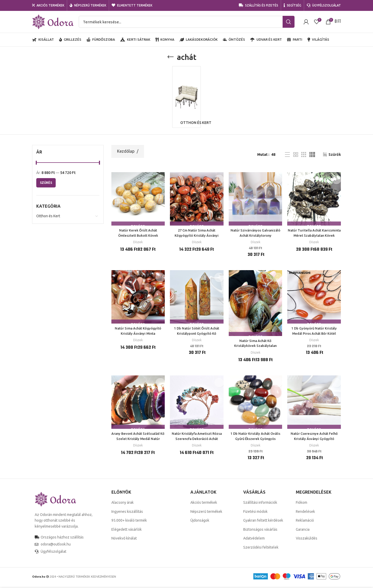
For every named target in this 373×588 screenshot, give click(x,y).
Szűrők (335, 157)
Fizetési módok (255, 514)
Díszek (138, 245)
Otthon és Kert (48, 219)
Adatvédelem (254, 541)
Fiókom (302, 505)
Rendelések (305, 514)
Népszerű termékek (206, 514)
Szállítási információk (260, 505)
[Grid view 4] (312, 157)
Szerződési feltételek (261, 550)
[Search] (187, 22)
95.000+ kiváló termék (129, 523)
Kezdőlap (126, 154)
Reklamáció (305, 523)
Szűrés (46, 185)
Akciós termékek (204, 505)
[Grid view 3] (304, 157)
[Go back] (170, 57)
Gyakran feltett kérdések (263, 523)
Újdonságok (200, 523)
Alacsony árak (123, 505)
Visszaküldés (307, 541)
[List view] (287, 157)
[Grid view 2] (296, 157)
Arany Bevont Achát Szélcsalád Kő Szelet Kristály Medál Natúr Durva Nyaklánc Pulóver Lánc (138, 441)
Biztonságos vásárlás (260, 532)
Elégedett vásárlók (127, 532)
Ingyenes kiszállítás (127, 514)
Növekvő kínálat (124, 541)
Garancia (303, 532)
